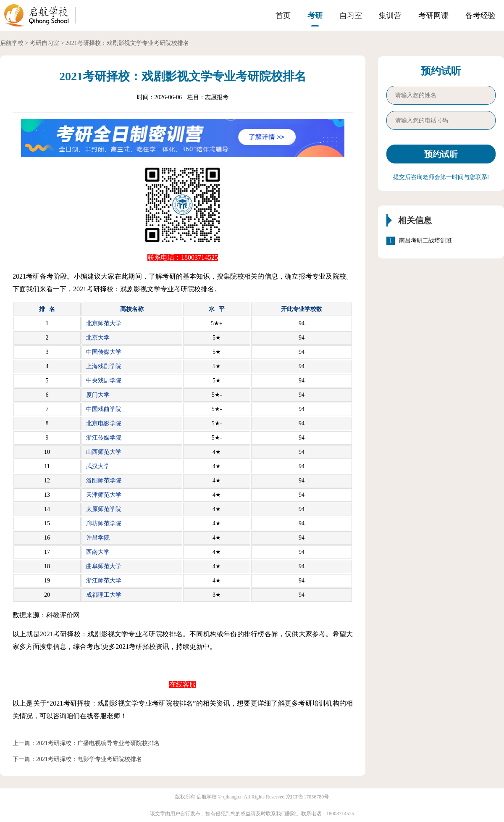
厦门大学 (98, 395)
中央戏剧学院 (104, 381)
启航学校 (12, 43)
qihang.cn (233, 797)
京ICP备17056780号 (308, 797)
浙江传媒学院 (104, 438)
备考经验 (480, 16)
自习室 (351, 16)
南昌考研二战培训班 (425, 241)
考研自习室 (45, 43)
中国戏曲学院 (104, 409)
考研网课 (433, 16)
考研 (315, 16)
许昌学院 (98, 538)
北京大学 (98, 338)
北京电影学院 (104, 423)
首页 (283, 16)
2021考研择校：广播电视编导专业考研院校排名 (98, 743)
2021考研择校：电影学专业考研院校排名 (89, 759)
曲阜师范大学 (104, 566)
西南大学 (98, 552)
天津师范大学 (104, 495)
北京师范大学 (104, 323)
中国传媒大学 (104, 352)
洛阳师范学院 (104, 481)
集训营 (390, 16)
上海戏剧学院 (104, 366)
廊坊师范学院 (104, 523)
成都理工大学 (104, 595)
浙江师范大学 (104, 581)
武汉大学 (98, 466)
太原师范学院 (104, 509)
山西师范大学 (104, 452)
